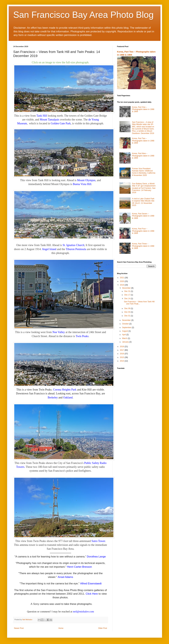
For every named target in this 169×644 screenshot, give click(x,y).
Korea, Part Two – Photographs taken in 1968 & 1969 (143, 141)
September (127, 327)
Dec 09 (128, 308)
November (127, 320)
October (126, 324)
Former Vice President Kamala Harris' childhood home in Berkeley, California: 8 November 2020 (144, 172)
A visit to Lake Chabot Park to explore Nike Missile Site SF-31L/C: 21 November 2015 (143, 202)
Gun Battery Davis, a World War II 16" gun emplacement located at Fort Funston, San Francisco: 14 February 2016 (144, 188)
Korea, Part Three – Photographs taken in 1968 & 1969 (143, 246)
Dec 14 (128, 299)
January (126, 342)
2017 (122, 350)
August (125, 331)
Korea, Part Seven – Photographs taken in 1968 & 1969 (143, 216)
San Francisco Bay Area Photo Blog (83, 15)
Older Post (103, 628)
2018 (122, 347)
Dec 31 (128, 291)
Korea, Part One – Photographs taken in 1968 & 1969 (143, 109)
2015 (122, 357)
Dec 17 (128, 295)
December (127, 288)
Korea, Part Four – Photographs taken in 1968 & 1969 (143, 231)
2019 (122, 285)
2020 (122, 281)
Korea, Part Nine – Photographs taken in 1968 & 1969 (143, 156)
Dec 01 (128, 316)
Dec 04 (128, 312)
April (124, 335)
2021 (122, 278)
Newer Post (19, 628)
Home (61, 628)
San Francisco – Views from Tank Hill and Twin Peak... (139, 303)
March (125, 338)
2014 (122, 361)
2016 (122, 354)
